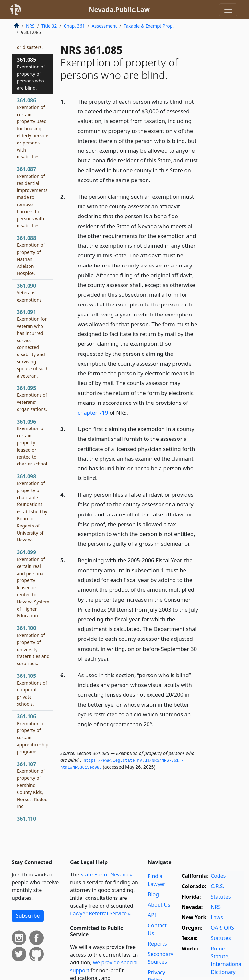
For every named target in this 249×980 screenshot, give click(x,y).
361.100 (33, 645)
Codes (218, 876)
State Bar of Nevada (105, 875)
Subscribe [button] (28, 916)
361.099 (33, 584)
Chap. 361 (74, 26)
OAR (216, 928)
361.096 (33, 443)
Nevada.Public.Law (119, 10)
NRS (30, 26)
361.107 (32, 785)
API (152, 915)
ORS (229, 928)
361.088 (31, 255)
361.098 (32, 508)
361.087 (32, 197)
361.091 (33, 343)
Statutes (221, 897)
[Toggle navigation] (228, 10)
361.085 (31, 74)
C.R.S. (218, 886)
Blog (153, 894)
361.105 (32, 690)
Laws (217, 917)
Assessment (104, 26)
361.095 (32, 398)
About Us (159, 905)
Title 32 (49, 26)
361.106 (33, 734)
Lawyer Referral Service (98, 913)
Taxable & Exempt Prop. (149, 26)
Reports (157, 944)
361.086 (33, 128)
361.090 (30, 292)
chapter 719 (93, 412)
